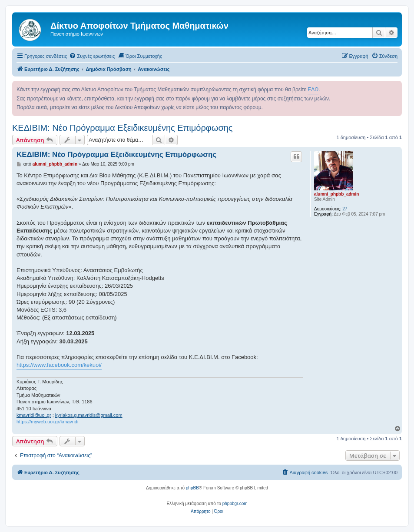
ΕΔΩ (313, 90)
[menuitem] (92, 56)
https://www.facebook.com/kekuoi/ (59, 365)
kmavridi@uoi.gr (34, 415)
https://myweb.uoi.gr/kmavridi (47, 422)
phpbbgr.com (235, 504)
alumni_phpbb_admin (336, 194)
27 (345, 209)
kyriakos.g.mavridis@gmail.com (89, 415)
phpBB (192, 488)
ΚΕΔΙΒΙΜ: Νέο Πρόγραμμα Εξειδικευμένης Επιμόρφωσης (123, 128)
